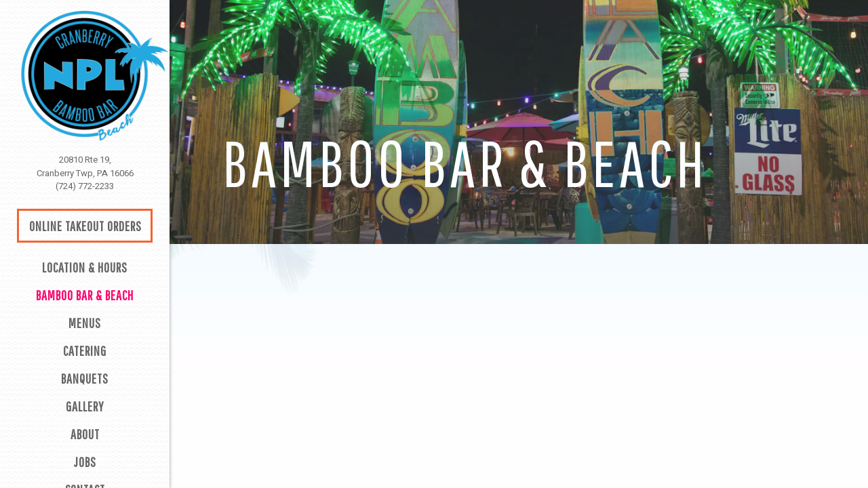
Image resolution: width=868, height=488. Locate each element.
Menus (85, 323)
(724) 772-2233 (85, 186)
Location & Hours (85, 267)
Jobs (85, 462)
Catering (85, 351)
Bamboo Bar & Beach (85, 295)
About (85, 434)
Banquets (85, 379)
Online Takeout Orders (85, 226)
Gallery (85, 406)
